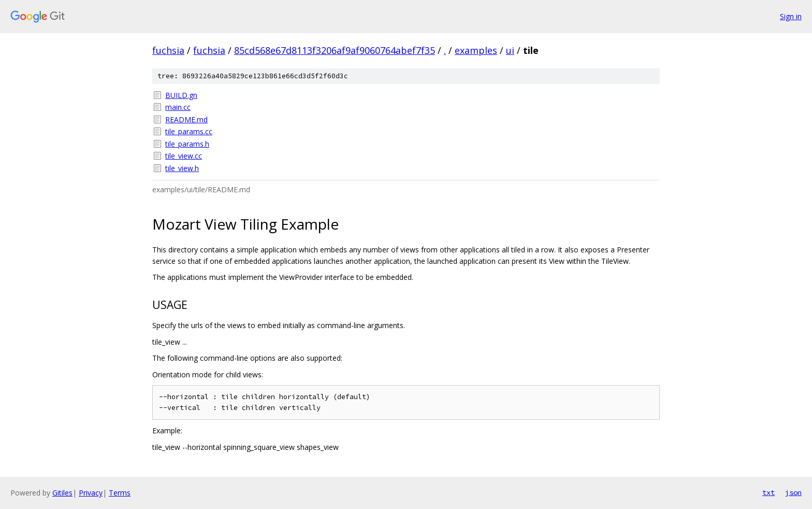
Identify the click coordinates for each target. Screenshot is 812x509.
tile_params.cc (189, 131)
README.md (186, 119)
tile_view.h (182, 168)
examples (476, 50)
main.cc (178, 107)
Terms (120, 493)
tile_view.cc (184, 156)
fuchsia (168, 50)
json (793, 492)
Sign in (791, 16)
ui (510, 50)
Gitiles (62, 493)
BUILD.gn (181, 95)
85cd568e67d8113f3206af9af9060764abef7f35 (335, 50)
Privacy (91, 493)
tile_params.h (187, 144)
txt (769, 492)
